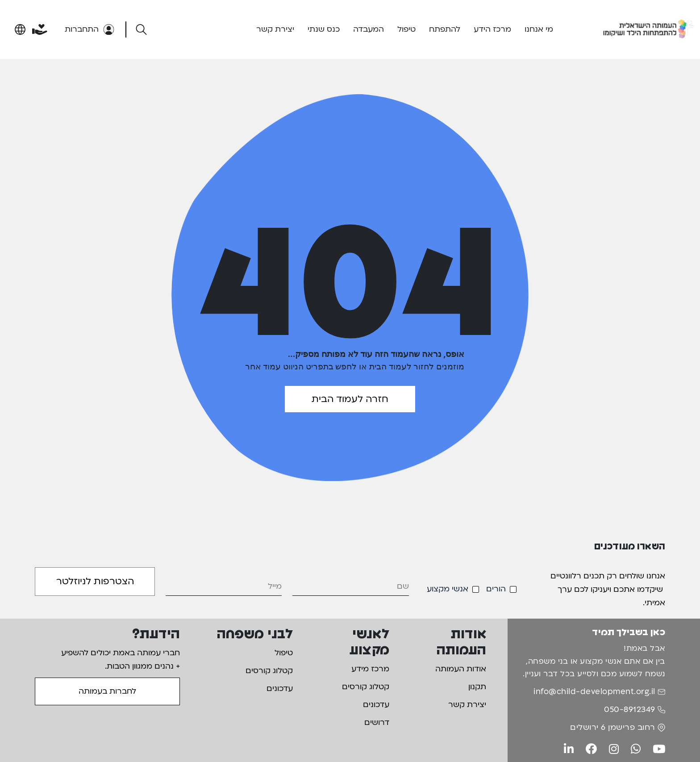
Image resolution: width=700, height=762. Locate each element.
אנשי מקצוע (448, 589)
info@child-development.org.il (594, 692)
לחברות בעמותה (107, 691)
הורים (496, 589)
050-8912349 (630, 710)
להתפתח (445, 29)
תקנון (477, 687)
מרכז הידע (492, 29)
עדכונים (376, 705)
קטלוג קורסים (366, 687)
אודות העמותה (461, 669)
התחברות (90, 29)
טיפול (406, 29)
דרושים (377, 722)
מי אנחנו (539, 29)
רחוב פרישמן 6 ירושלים (613, 727)
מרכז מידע (370, 669)
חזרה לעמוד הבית (350, 399)
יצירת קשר (275, 29)
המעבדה (369, 29)
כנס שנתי (324, 29)
